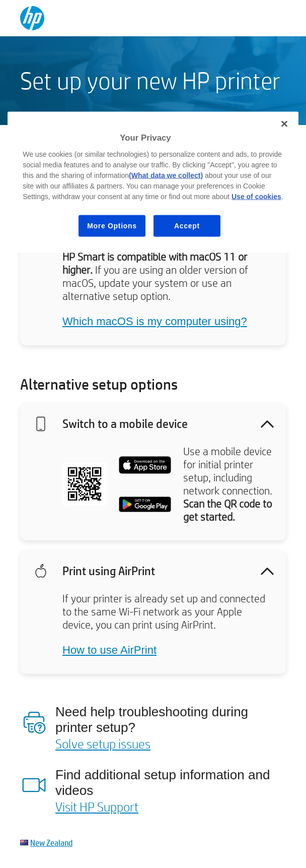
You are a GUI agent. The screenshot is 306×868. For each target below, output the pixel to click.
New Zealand (51, 843)
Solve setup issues (103, 743)
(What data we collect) (166, 175)
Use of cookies (256, 196)
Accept (187, 225)
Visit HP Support (97, 807)
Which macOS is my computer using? (155, 321)
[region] (153, 182)
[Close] (284, 124)
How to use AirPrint (109, 650)
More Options (112, 225)
